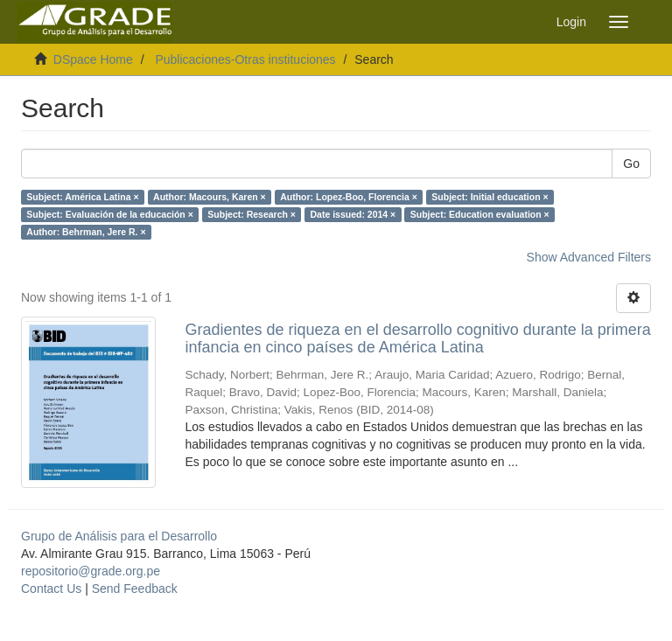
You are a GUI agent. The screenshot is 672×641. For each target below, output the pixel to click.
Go (631, 164)
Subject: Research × (252, 214)
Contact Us (51, 589)
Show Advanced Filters (589, 257)
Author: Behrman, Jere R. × (86, 232)
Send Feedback (135, 589)
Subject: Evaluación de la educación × (110, 214)
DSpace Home (93, 59)
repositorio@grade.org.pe (91, 571)
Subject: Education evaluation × (480, 214)
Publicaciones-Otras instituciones (245, 59)
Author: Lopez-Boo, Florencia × (349, 197)
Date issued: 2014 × (353, 214)
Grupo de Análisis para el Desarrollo (119, 536)
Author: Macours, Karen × (210, 197)
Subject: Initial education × (490, 197)
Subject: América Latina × (82, 197)
